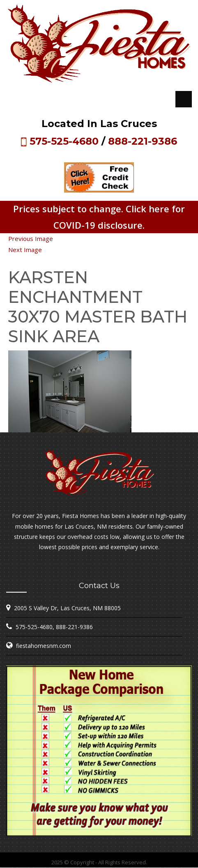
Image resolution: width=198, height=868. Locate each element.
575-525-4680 (64, 141)
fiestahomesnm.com (44, 646)
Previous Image (31, 239)
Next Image (25, 250)
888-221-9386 (143, 141)
